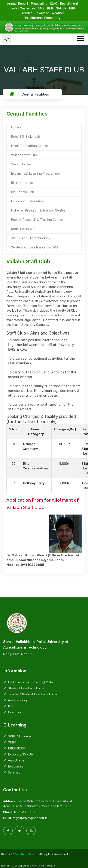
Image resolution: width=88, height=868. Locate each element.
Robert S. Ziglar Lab (25, 137)
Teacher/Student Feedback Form (32, 694)
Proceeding (39, 3)
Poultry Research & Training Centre (37, 220)
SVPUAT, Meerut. (26, 854)
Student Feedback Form (26, 688)
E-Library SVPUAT (21, 754)
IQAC (54, 3)
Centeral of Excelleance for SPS (34, 247)
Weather (58, 13)
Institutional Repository (43, 18)
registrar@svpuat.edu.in (30, 818)
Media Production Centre (29, 146)
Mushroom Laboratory (27, 201)
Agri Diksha (16, 760)
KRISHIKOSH (17, 748)
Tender (27, 13)
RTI (10, 706)
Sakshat (14, 772)
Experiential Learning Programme (35, 174)
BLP (50, 8)
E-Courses (16, 766)
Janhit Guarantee (22, 8)
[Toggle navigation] (80, 39)
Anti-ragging (17, 700)
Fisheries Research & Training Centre (38, 210)
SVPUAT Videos (20, 736)
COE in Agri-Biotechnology (31, 238)
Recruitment (69, 3)
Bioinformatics (22, 183)
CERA (12, 742)
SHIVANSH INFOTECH (43, 866)
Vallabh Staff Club (24, 155)
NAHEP (61, 8)
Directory (15, 712)
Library (16, 127)
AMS (41, 8)
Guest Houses (21, 164)
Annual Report (18, 3)
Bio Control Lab (22, 192)
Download (42, 13)
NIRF (72, 8)
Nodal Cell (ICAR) (23, 229)
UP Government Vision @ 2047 (31, 682)
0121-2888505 (25, 812)
